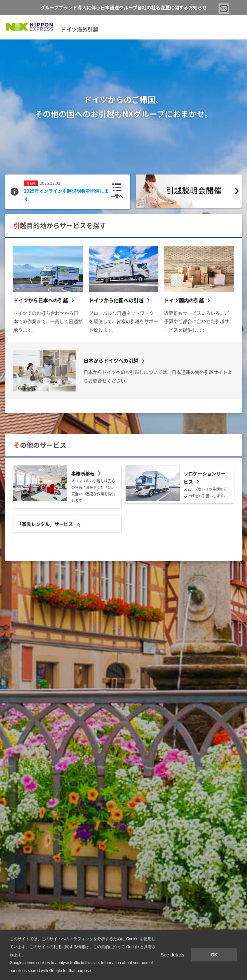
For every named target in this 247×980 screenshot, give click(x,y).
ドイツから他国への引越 (116, 300)
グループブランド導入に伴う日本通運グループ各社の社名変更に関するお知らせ (124, 7)
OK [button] (214, 955)
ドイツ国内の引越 (184, 300)
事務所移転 (83, 473)
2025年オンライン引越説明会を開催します (66, 195)
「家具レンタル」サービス (45, 524)
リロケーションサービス (205, 478)
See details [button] (172, 955)
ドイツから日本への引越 (41, 300)
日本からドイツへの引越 (111, 361)
